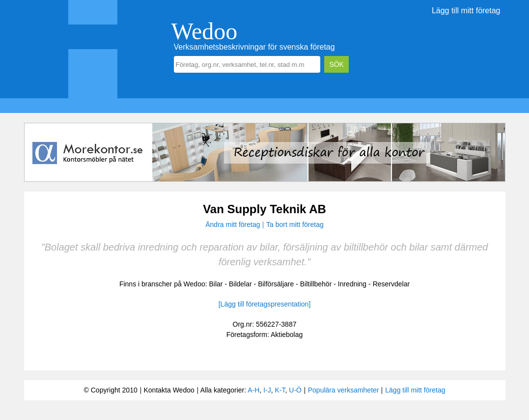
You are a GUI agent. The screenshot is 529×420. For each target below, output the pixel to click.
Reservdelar (391, 284)
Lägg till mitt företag (466, 11)
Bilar (216, 284)
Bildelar (240, 284)
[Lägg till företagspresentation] (265, 304)
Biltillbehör (316, 284)
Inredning (352, 284)
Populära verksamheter (344, 390)
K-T (280, 390)
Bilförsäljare (276, 284)
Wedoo (205, 31)
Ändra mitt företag (233, 224)
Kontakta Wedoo (169, 390)
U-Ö (295, 390)
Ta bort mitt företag (295, 224)
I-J (267, 390)
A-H (253, 390)
